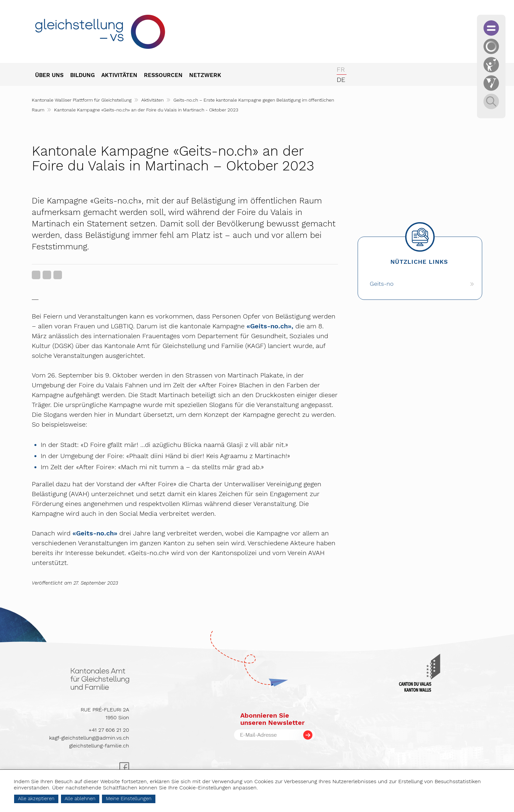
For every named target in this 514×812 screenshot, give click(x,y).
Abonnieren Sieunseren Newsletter (272, 719)
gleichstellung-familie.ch (99, 746)
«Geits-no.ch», (270, 326)
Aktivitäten (152, 100)
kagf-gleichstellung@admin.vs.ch (89, 738)
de (341, 80)
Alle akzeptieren (70, 799)
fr (341, 69)
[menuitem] (53, 76)
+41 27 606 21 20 (109, 730)
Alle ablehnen (113, 799)
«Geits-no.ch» (95, 533)
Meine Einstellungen (162, 799)
